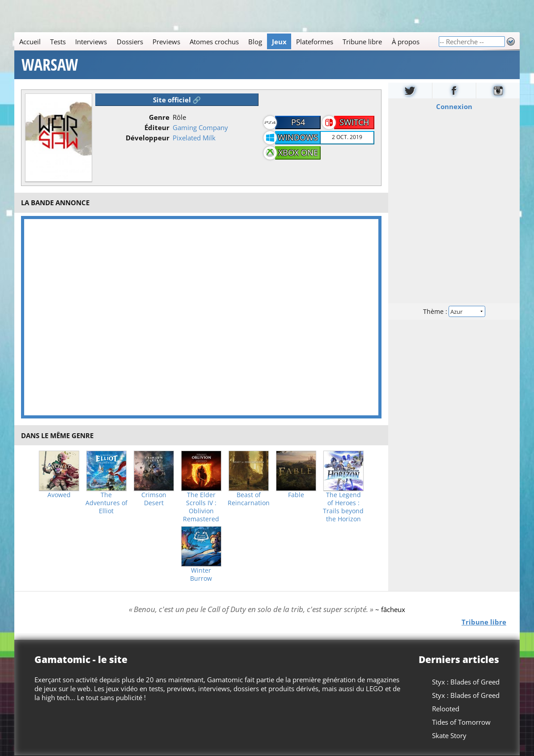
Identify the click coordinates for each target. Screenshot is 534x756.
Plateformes (315, 42)
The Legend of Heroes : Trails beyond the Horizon (343, 507)
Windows (298, 137)
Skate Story (449, 735)
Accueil (30, 42)
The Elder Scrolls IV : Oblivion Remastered (201, 507)
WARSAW (50, 65)
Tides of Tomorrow (461, 722)
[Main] (226, 41)
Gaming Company (200, 127)
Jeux (279, 42)
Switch (354, 122)
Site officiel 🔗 (177, 100)
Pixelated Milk (194, 138)
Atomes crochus (214, 42)
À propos (406, 42)
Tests (58, 42)
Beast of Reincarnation (249, 499)
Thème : (454, 311)
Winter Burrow (201, 574)
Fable (296, 495)
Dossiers (130, 42)
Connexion (454, 106)
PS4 (298, 122)
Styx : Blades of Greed (466, 682)
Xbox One (298, 152)
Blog (255, 42)
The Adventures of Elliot (106, 503)
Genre (159, 117)
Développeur (148, 138)
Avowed (59, 495)
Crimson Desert (154, 499)
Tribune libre (362, 42)
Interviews (91, 42)
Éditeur (157, 127)
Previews (166, 42)
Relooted (446, 709)
